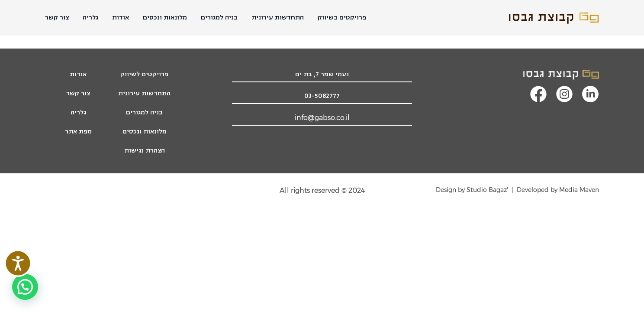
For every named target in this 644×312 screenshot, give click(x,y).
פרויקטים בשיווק (342, 18)
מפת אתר (78, 132)
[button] (25, 287)
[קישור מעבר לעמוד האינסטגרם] (564, 94)
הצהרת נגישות (145, 151)
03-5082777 (322, 96)
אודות (121, 18)
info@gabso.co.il (322, 118)
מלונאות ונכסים (165, 18)
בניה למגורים (219, 18)
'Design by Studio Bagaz (472, 190)
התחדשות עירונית (278, 18)
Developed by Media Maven (558, 190)
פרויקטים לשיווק (144, 74)
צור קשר (57, 18)
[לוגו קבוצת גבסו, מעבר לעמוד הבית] (554, 75)
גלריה (90, 18)
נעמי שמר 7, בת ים (322, 74)
